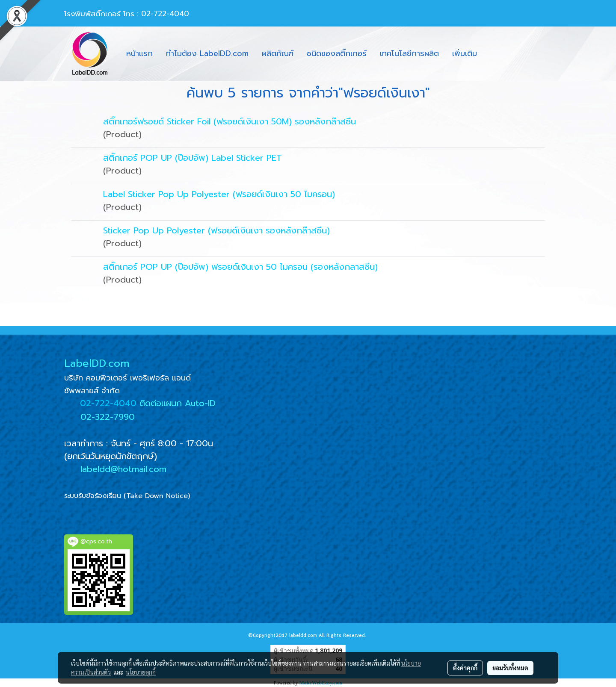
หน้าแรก (139, 53)
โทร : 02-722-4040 (156, 14)
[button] (491, 54)
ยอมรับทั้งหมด (510, 668)
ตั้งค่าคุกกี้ (465, 668)
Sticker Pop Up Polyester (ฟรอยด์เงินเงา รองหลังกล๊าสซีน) (216, 230)
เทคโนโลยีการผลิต (409, 53)
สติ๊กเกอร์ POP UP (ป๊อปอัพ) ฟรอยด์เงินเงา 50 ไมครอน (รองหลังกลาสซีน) (240, 267)
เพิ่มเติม (465, 53)
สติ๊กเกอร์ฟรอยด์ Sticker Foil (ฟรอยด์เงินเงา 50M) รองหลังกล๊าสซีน (230, 121)
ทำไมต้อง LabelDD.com (207, 53)
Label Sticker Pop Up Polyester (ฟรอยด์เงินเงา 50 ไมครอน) (219, 194)
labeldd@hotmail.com (123, 469)
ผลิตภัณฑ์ (278, 53)
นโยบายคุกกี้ (141, 672)
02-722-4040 (108, 403)
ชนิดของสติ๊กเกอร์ (337, 53)
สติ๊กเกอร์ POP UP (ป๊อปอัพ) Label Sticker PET (192, 158)
